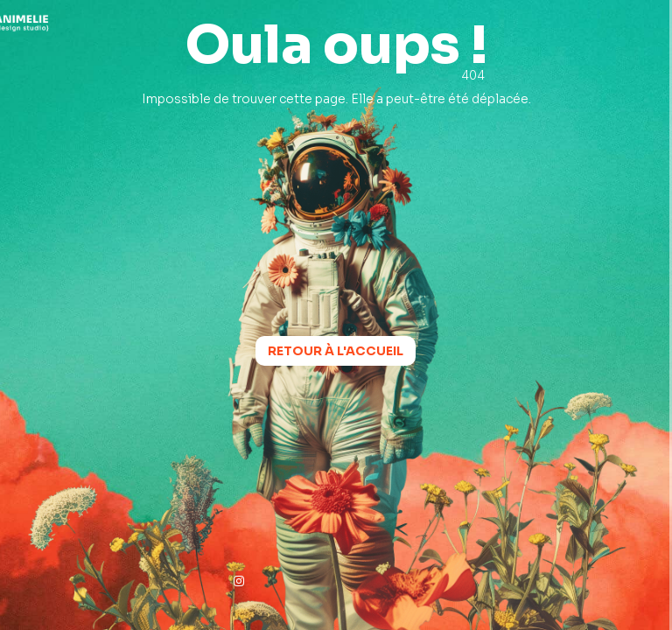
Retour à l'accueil (336, 351)
